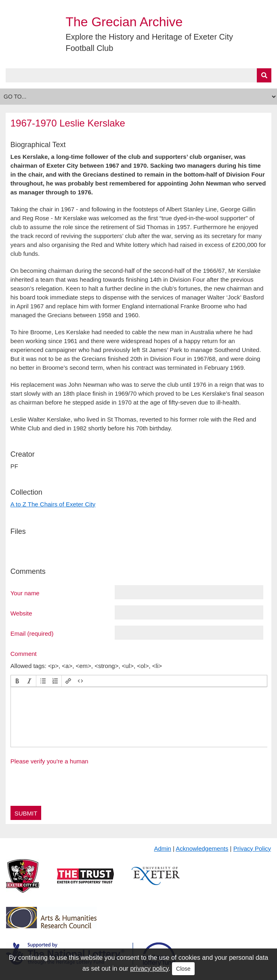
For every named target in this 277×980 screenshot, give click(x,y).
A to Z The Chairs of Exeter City (53, 504)
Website (21, 613)
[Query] (139, 75)
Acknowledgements (202, 848)
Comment (24, 653)
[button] (17, 681)
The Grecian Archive (124, 22)
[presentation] (17, 681)
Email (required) (32, 633)
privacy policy (149, 968)
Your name (25, 593)
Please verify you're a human (49, 761)
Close (183, 969)
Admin (163, 848)
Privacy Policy (252, 848)
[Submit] (264, 75)
